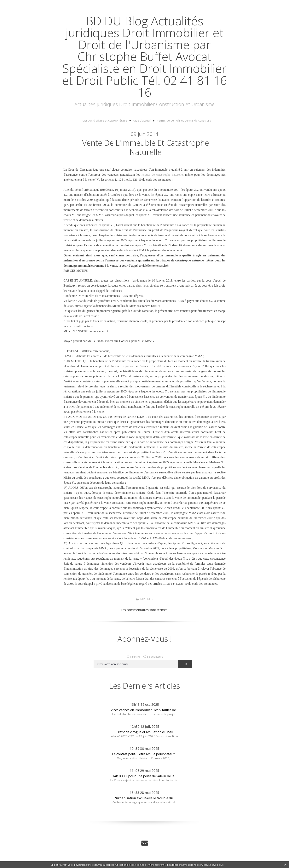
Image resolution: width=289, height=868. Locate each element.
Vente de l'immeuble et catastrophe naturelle (146, 147)
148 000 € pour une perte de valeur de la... (145, 776)
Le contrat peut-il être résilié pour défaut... (144, 754)
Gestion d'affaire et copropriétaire (105, 120)
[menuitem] (107, 121)
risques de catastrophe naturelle (162, 175)
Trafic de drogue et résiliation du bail (145, 732)
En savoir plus (216, 865)
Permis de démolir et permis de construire (184, 120)
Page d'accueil (142, 120)
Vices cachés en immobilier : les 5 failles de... (144, 710)
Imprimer (145, 599)
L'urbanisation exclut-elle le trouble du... (144, 798)
